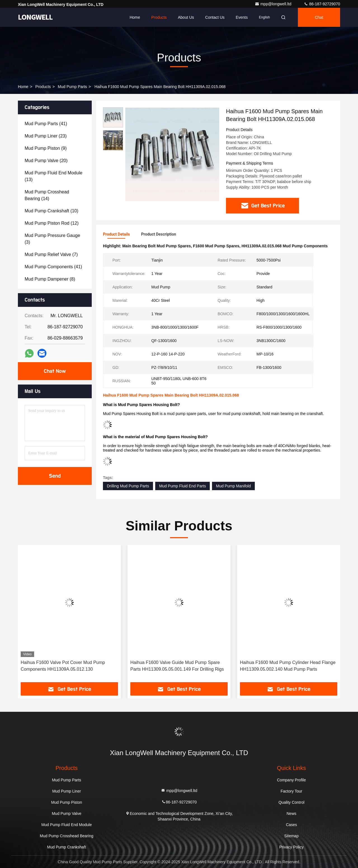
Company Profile (291, 780)
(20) (46, 161)
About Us (186, 17)
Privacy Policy (291, 847)
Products (159, 17)
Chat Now (55, 371)
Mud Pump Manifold (233, 486)
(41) (46, 124)
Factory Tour (291, 791)
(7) (51, 254)
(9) (46, 148)
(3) (52, 239)
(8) (50, 279)
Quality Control (292, 802)
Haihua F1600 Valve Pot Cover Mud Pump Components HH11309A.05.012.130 (63, 666)
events (242, 17)
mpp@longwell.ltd (274, 4)
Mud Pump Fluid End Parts (182, 486)
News (291, 814)
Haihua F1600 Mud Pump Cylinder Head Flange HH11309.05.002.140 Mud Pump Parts (288, 666)
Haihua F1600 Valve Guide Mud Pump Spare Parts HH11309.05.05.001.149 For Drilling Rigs (177, 666)
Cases (291, 825)
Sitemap (291, 836)
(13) (53, 176)
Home (135, 17)
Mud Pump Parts (72, 87)
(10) (51, 211)
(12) (52, 223)
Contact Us (215, 17)
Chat (319, 17)
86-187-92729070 (322, 4)
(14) (47, 195)
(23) (46, 136)
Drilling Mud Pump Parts (128, 486)
